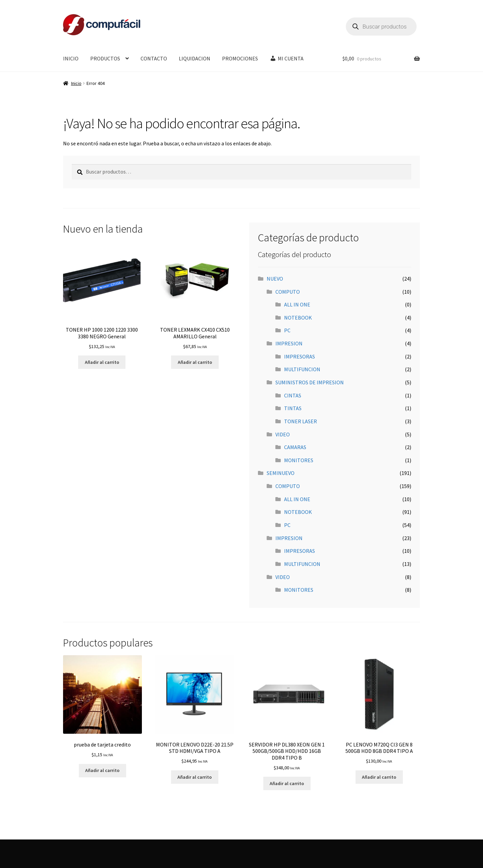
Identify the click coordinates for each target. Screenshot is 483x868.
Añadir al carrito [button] (102, 362)
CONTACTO (154, 58)
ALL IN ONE (297, 304)
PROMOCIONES (240, 58)
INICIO (71, 58)
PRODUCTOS (105, 58)
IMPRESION (289, 343)
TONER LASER (301, 421)
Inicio (76, 83)
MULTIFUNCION (302, 369)
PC (287, 330)
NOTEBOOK (298, 318)
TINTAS (293, 408)
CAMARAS (295, 447)
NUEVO (275, 279)
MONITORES (299, 460)
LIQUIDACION (195, 58)
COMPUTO (288, 292)
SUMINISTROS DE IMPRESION (310, 382)
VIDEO (283, 434)
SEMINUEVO (281, 473)
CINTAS (293, 395)
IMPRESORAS (300, 356)
